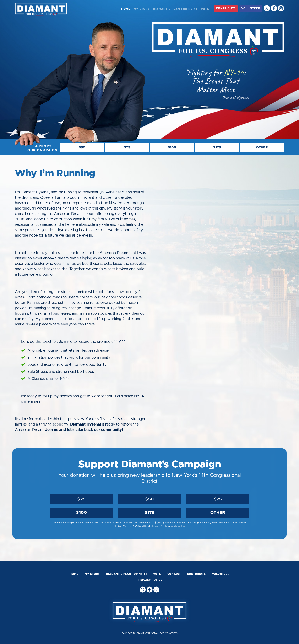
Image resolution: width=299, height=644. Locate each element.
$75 (218, 499)
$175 (149, 513)
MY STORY (142, 9)
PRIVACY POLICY (151, 580)
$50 (149, 499)
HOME (126, 9)
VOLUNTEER (251, 8)
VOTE (205, 9)
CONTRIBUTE (226, 8)
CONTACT (174, 574)
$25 (81, 499)
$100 (81, 513)
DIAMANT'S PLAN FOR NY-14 (175, 9)
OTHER (218, 513)
